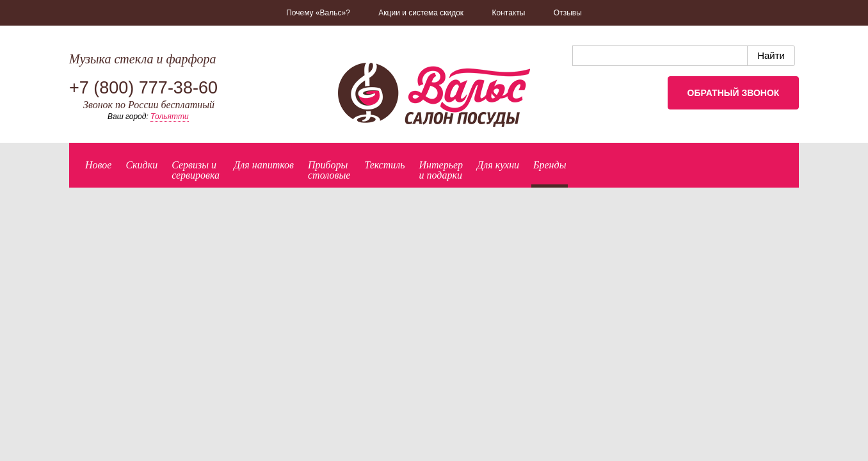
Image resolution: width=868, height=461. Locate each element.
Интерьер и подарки (441, 170)
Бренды (550, 165)
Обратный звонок (734, 93)
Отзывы (568, 13)
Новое (98, 165)
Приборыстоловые (329, 170)
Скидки (141, 165)
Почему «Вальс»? (318, 13)
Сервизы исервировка (196, 170)
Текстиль (384, 165)
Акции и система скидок (421, 13)
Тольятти (170, 117)
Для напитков (264, 165)
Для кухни (498, 165)
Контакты (509, 13)
